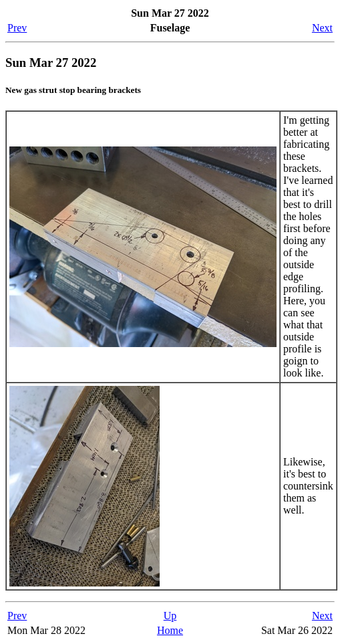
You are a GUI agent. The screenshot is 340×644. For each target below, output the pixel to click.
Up (170, 616)
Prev (17, 28)
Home (170, 630)
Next (322, 28)
